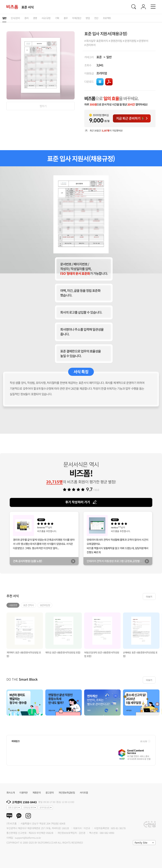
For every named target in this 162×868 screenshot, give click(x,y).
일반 (109, 57)
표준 (99, 57)
